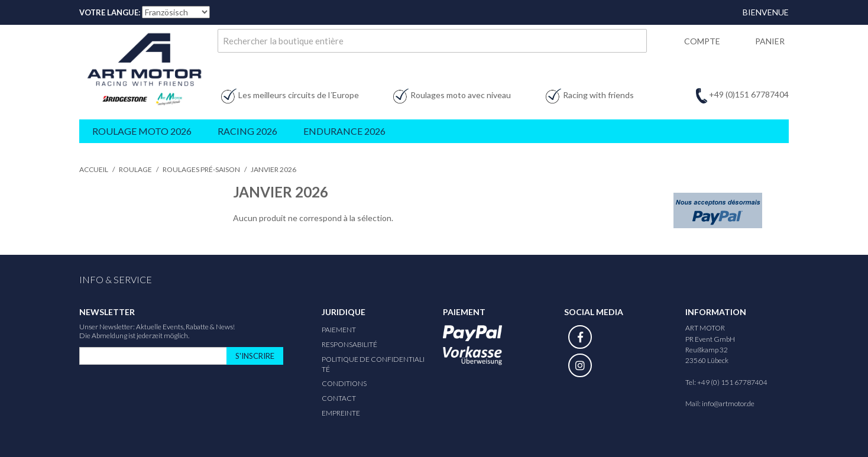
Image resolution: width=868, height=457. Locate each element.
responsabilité (349, 344)
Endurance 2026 (344, 131)
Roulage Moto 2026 (142, 131)
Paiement (339, 330)
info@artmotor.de (728, 403)
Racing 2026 (247, 131)
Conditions (344, 383)
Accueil (94, 169)
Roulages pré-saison (201, 169)
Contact (339, 398)
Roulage (135, 169)
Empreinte (341, 413)
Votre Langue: (110, 12)
